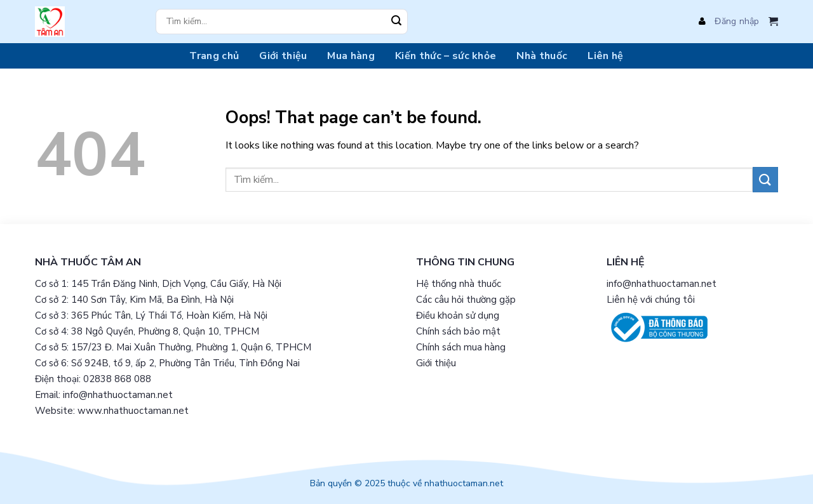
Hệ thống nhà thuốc (459, 284)
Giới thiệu (283, 56)
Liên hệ (605, 56)
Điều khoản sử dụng (458, 315)
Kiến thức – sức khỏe (446, 56)
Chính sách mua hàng (461, 347)
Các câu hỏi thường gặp (466, 300)
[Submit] (396, 22)
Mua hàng (351, 56)
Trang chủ (214, 56)
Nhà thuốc (542, 56)
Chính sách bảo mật (458, 331)
